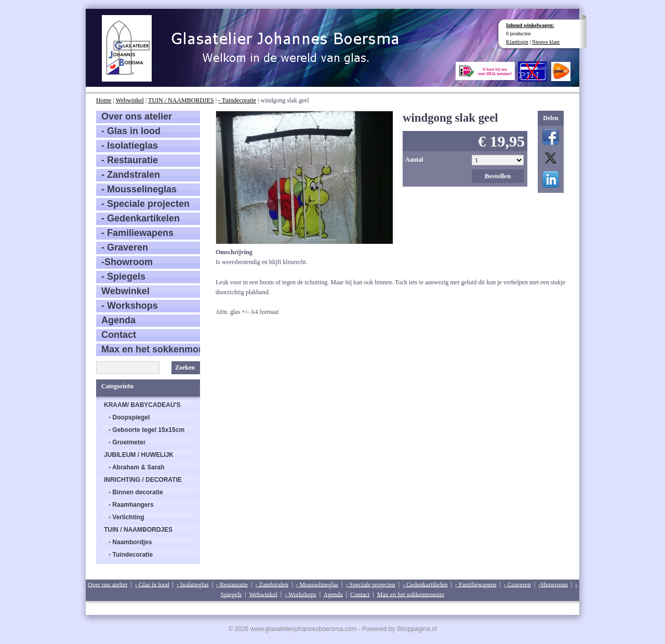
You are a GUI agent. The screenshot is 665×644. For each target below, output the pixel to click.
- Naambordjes (130, 542)
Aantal (414, 160)
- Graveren (125, 247)
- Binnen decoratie (136, 492)
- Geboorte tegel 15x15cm (147, 430)
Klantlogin (517, 42)
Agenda (118, 320)
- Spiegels (123, 277)
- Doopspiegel (129, 417)
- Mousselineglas (139, 189)
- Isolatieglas (130, 146)
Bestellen (498, 176)
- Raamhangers (131, 505)
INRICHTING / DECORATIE (143, 480)
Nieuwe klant (546, 42)
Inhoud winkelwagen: (530, 25)
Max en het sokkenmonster (151, 349)
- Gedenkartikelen (141, 218)
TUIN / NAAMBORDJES (181, 100)
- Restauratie (130, 160)
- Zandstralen (131, 175)
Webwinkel (130, 100)
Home (104, 100)
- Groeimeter (127, 442)
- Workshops (130, 306)
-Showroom (127, 262)
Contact (119, 335)
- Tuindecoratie (237, 100)
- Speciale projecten (145, 204)
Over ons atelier (137, 116)
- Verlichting (127, 517)
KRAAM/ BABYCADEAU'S (142, 405)
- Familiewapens (137, 233)
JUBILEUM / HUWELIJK (139, 455)
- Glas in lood (131, 131)
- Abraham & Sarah (137, 467)
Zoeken (185, 367)
